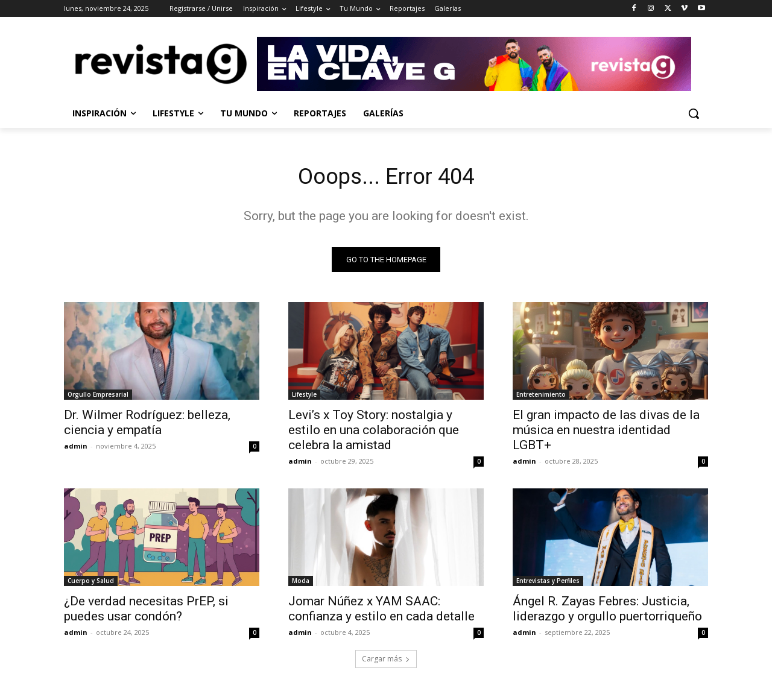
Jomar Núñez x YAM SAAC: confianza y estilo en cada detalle (381, 612)
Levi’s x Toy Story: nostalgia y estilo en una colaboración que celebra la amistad (374, 433)
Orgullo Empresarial (98, 397)
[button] (694, 113)
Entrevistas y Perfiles (548, 584)
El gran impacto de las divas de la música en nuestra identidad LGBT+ (606, 433)
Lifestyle (304, 397)
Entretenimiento (541, 397)
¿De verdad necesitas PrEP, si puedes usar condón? (146, 612)
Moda (301, 584)
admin (76, 449)
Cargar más (386, 662)
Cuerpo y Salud (91, 584)
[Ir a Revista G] (482, 64)
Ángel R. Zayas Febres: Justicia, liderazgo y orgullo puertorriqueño (607, 612)
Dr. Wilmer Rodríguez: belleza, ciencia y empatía (147, 425)
